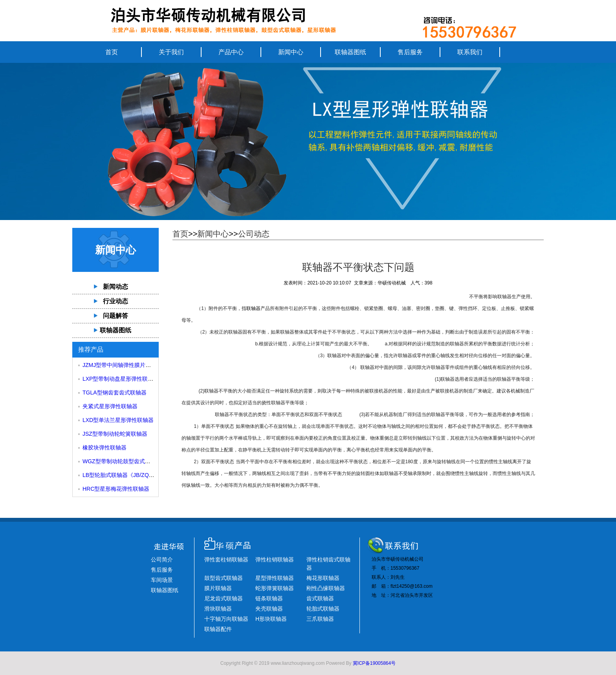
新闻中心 (291, 52)
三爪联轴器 (320, 619)
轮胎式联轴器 (323, 609)
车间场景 (162, 580)
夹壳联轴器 (269, 609)
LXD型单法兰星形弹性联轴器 (118, 420)
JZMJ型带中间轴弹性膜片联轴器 (122, 365)
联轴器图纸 (350, 52)
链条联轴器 (269, 598)
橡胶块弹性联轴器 (104, 448)
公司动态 (254, 234)
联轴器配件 (218, 629)
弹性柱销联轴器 (275, 559)
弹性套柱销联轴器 (226, 559)
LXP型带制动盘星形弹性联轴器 (121, 379)
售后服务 (410, 52)
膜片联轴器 (218, 588)
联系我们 (470, 52)
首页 (112, 52)
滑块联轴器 (218, 609)
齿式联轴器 (320, 598)
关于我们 (171, 52)
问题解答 (115, 316)
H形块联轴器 (271, 619)
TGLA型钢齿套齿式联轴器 (115, 393)
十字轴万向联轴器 (226, 619)
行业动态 (115, 301)
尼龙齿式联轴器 (224, 598)
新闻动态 (115, 287)
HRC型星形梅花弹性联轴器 (116, 489)
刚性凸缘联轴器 (326, 588)
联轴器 (253, 308)
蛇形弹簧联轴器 (275, 588)
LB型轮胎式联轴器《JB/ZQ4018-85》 (128, 475)
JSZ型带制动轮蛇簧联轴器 (115, 434)
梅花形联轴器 (323, 578)
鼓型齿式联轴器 (224, 578)
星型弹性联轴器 (275, 578)
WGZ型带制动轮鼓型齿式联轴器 (122, 461)
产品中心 (231, 52)
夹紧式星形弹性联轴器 (110, 406)
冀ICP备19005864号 (374, 663)
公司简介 (162, 559)
